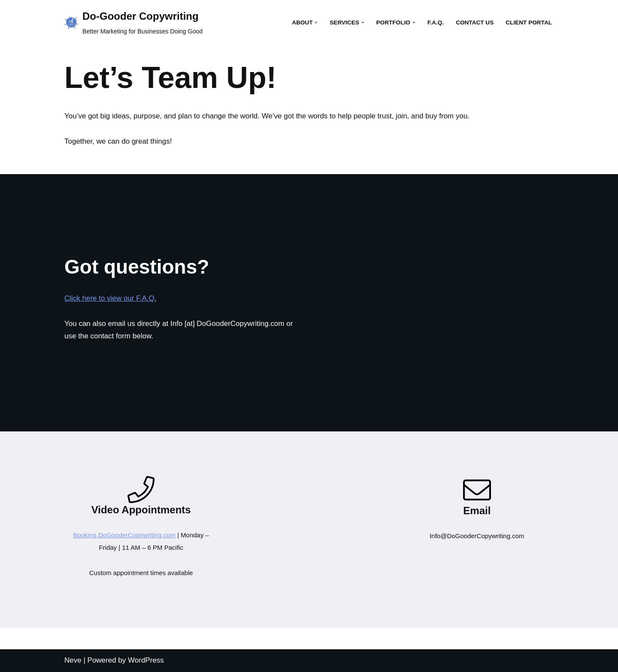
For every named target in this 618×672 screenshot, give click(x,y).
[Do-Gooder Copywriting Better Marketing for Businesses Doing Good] (133, 23)
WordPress (146, 660)
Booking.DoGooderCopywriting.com (124, 535)
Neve (73, 660)
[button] (316, 23)
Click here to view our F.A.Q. (110, 298)
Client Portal (529, 23)
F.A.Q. (436, 23)
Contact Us (475, 23)
